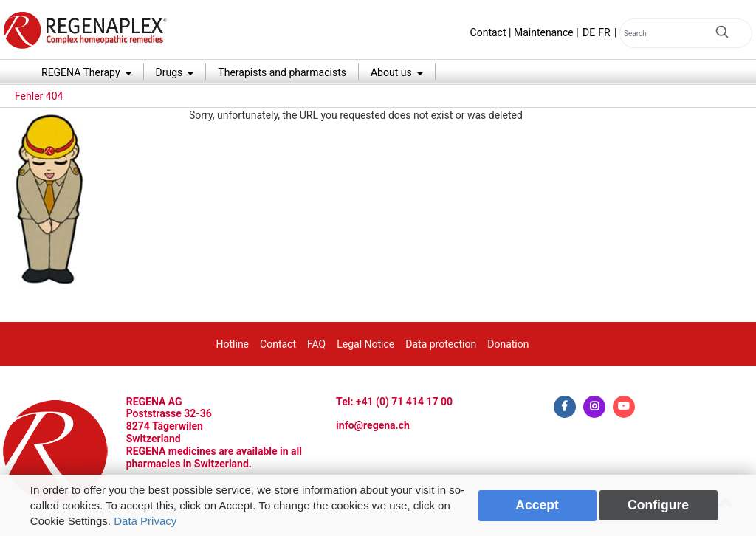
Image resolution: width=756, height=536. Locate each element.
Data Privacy (145, 521)
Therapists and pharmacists (282, 72)
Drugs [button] (171, 72)
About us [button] (392, 72)
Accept (537, 505)
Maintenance (544, 32)
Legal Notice (365, 344)
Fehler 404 (39, 96)
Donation (508, 344)
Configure (658, 505)
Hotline (233, 344)
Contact (488, 32)
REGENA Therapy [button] (82, 72)
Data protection (441, 344)
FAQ (316, 344)
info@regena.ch (373, 425)
